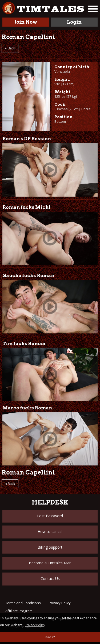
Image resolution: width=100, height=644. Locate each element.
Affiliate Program (19, 611)
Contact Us (50, 579)
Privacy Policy (60, 603)
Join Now (26, 22)
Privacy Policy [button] (35, 625)
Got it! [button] (50, 637)
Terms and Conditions (23, 603)
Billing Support (50, 547)
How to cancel (50, 531)
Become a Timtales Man (50, 563)
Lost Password (50, 516)
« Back (10, 48)
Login (74, 22)
